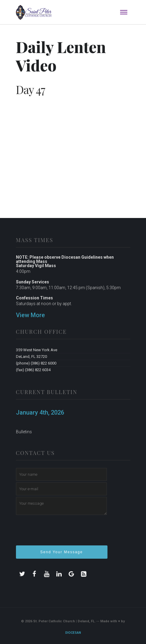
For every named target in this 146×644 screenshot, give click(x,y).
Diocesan (73, 633)
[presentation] (62, 533)
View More (30, 315)
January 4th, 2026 (40, 412)
